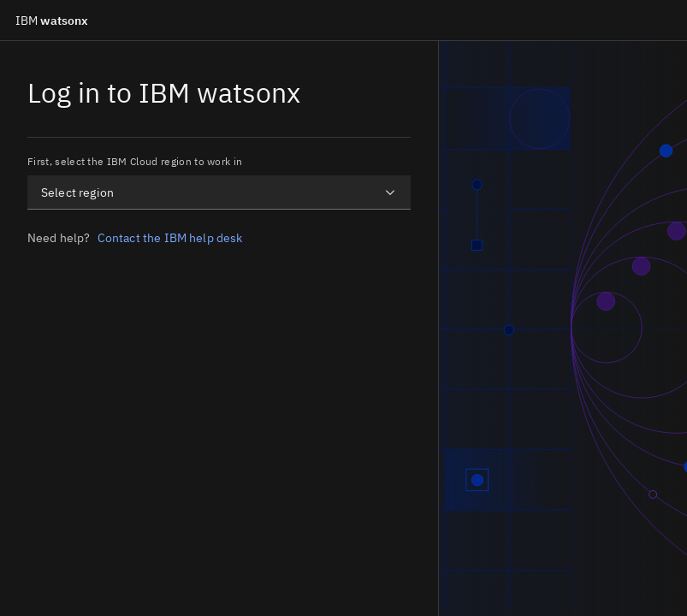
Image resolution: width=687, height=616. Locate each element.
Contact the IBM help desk (170, 238)
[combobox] (219, 192)
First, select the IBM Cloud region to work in (135, 161)
